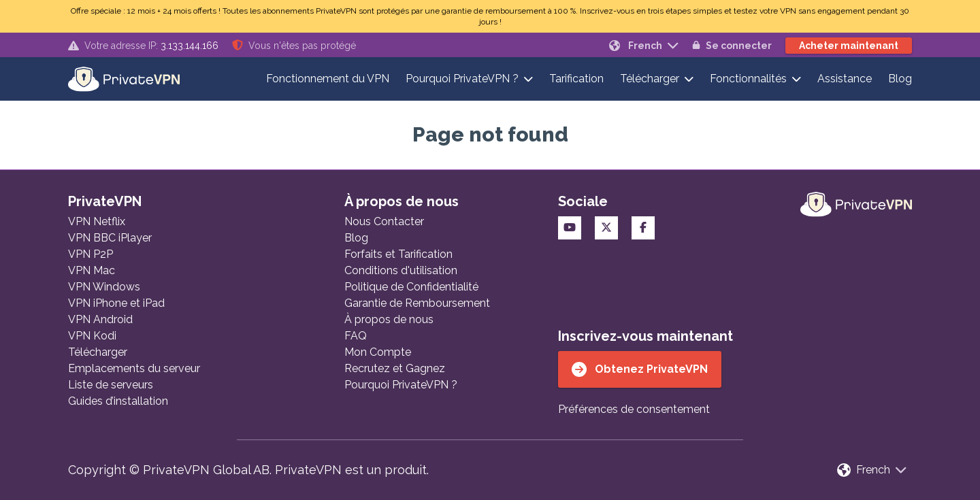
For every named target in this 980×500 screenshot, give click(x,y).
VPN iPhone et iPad (116, 303)
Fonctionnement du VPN (328, 79)
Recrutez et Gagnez (395, 368)
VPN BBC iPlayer (110, 238)
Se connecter (732, 46)
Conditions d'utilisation (401, 270)
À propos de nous (389, 319)
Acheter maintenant (849, 46)
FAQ (356, 336)
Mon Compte (378, 352)
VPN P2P (91, 254)
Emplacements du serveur (134, 368)
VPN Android (100, 319)
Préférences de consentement (634, 409)
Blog (900, 79)
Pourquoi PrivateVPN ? (462, 79)
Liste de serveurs (111, 385)
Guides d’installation (118, 401)
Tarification (576, 79)
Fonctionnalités (748, 79)
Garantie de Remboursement (417, 303)
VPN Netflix (97, 221)
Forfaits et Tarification (398, 254)
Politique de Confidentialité (411, 287)
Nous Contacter (384, 221)
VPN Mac (92, 270)
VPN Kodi (92, 336)
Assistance (845, 79)
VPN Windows (104, 287)
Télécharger (650, 79)
